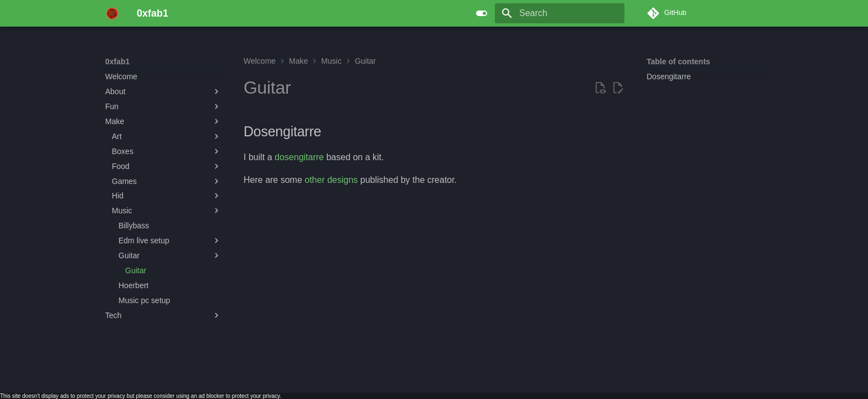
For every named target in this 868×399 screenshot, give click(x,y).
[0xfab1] (112, 13)
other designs (331, 180)
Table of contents (678, 62)
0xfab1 (117, 62)
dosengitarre (299, 157)
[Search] (560, 13)
